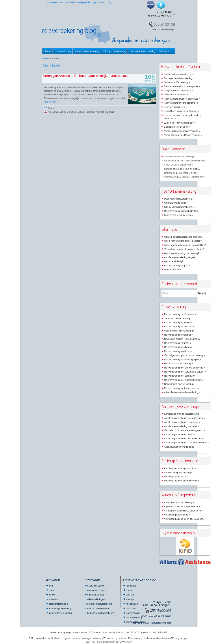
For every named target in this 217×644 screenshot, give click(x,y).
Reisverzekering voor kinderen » (180, 314)
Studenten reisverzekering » (178, 319)
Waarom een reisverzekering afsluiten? (183, 237)
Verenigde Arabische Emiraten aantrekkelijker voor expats (85, 76)
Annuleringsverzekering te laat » (180, 435)
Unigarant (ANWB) (96, 595)
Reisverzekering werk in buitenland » (182, 99)
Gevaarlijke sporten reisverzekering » (182, 339)
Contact (103, 2)
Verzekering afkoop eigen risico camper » (184, 519)
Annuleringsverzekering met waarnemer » (185, 418)
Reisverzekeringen (96, 599)
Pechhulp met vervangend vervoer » (182, 481)
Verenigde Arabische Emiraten (100, 112)
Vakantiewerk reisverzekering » (179, 331)
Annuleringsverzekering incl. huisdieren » (184, 439)
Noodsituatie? (69, 2)
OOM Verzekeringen (97, 590)
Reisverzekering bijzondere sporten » (182, 86)
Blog (110, 2)
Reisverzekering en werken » (178, 323)
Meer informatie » (173, 270)
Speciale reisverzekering (143, 51)
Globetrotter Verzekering (60, 613)
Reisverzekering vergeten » (178, 343)
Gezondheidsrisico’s (58, 604)
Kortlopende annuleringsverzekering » (183, 414)
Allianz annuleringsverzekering (179, 447)
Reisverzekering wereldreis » (178, 351)
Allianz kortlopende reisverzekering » (182, 131)
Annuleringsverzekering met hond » (182, 426)
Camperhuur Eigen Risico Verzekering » (184, 511)
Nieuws (52, 108)
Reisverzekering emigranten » (179, 335)
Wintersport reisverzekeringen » (180, 123)
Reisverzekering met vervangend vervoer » (185, 372)
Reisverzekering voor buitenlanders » (182, 103)
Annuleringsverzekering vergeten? (181, 257)
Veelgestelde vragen (87, 2)
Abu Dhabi (53, 112)
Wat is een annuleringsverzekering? (182, 253)
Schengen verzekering (115, 51)
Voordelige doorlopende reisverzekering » (184, 355)
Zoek (166, 293)
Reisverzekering (63, 51)
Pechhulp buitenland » (175, 477)
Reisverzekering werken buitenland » (182, 211)
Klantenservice (54, 2)
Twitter (161, 5)
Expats (81, 112)
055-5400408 (161, 611)
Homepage (131, 586)
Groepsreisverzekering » (176, 95)
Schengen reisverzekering (100, 604)
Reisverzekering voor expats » (179, 327)
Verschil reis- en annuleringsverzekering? (184, 249)
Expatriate (71, 112)
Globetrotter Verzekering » (177, 82)
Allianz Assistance (96, 586)
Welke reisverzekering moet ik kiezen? (183, 241)
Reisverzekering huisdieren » (178, 347)
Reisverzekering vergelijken (178, 266)
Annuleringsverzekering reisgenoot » (182, 422)
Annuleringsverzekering (87, 51)
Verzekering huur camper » (177, 515)
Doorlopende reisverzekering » (179, 78)
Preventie (53, 599)
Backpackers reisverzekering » (179, 207)
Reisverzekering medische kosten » (182, 388)
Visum (52, 590)
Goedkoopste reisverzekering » (179, 384)
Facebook (151, 5)
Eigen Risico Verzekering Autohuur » (182, 111)
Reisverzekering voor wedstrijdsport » (183, 360)
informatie (164, 51)
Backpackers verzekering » (177, 127)
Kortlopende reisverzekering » (179, 74)
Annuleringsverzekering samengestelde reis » (187, 443)
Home (48, 51)
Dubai (62, 112)
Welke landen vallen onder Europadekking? (185, 245)
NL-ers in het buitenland (98, 608)
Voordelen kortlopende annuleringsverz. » (184, 430)
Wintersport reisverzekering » (179, 364)
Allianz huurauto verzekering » (179, 502)
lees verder (50, 102)
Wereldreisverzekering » (176, 203)
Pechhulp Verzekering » (176, 107)
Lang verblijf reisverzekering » (179, 91)
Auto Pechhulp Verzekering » (178, 473)
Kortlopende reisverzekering (101, 613)
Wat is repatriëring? (174, 261)
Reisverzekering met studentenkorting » (184, 380)
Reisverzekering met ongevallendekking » (185, 368)
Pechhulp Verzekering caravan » (180, 468)
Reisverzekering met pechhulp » (180, 376)
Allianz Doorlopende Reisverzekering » (183, 135)
